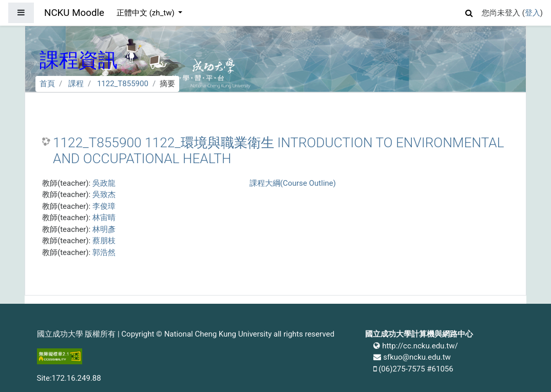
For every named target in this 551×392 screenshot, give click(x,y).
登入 (533, 13)
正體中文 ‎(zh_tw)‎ (146, 13)
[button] (469, 12)
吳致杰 (104, 194)
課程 (76, 84)
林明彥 (104, 229)
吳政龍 (104, 183)
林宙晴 (104, 218)
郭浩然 (104, 252)
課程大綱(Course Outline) (293, 183)
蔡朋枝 (104, 241)
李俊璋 (104, 206)
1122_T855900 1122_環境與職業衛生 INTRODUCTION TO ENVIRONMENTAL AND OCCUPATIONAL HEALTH (279, 151)
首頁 (47, 84)
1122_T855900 (123, 84)
